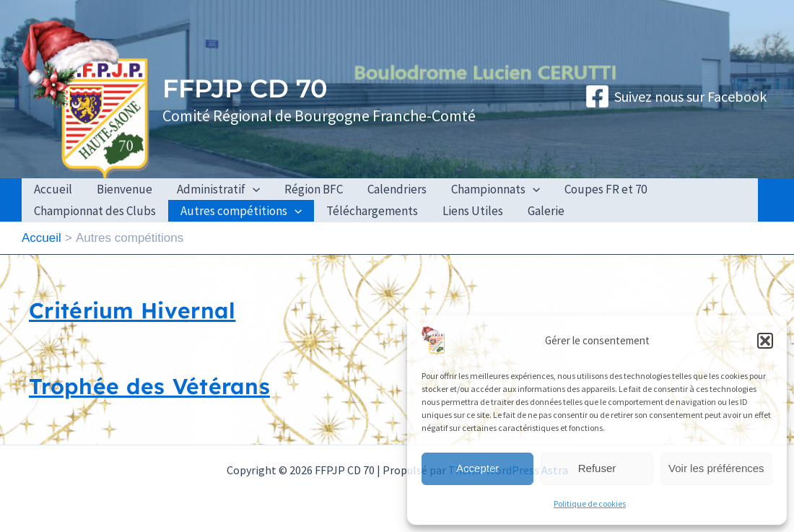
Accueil (53, 189)
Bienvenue (125, 189)
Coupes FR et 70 (606, 189)
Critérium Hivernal (132, 310)
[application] (253, 189)
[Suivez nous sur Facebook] (676, 96)
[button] (765, 341)
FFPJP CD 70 (245, 88)
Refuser (597, 468)
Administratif (218, 189)
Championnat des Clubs (95, 211)
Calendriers (397, 189)
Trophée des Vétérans (149, 386)
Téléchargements (372, 211)
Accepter (477, 468)
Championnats (496, 189)
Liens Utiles (473, 211)
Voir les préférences (716, 468)
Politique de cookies (590, 503)
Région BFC (314, 189)
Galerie (546, 211)
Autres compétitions (241, 211)
